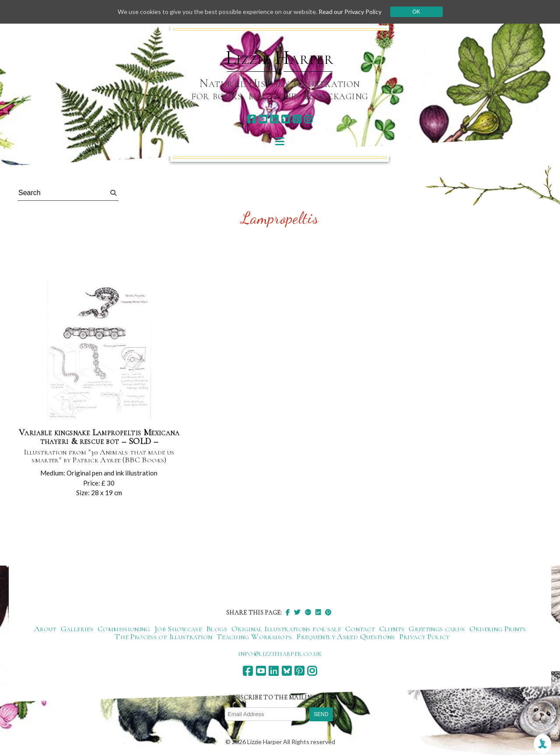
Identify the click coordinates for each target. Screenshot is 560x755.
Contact (360, 629)
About (45, 629)
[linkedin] (274, 119)
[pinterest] (297, 119)
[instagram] (308, 119)
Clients (392, 629)
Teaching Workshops (254, 636)
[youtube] (263, 119)
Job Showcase (178, 629)
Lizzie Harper (280, 58)
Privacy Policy (425, 636)
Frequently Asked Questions (345, 636)
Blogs (217, 629)
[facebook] (251, 119)
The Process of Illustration (163, 636)
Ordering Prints (498, 629)
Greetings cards (437, 629)
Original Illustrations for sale (286, 629)
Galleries (77, 629)
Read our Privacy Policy (350, 12)
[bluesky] (285, 119)
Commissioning (124, 629)
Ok (416, 12)
